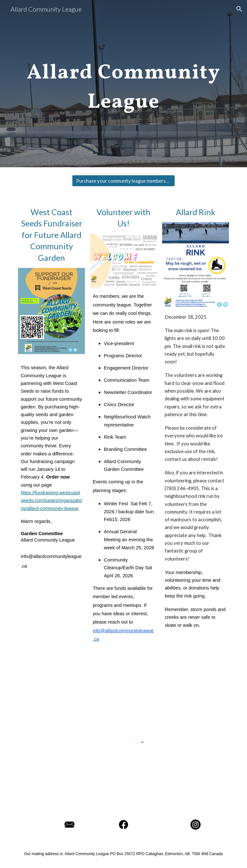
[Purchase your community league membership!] (123, 181)
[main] (123, 84)
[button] (239, 9)
